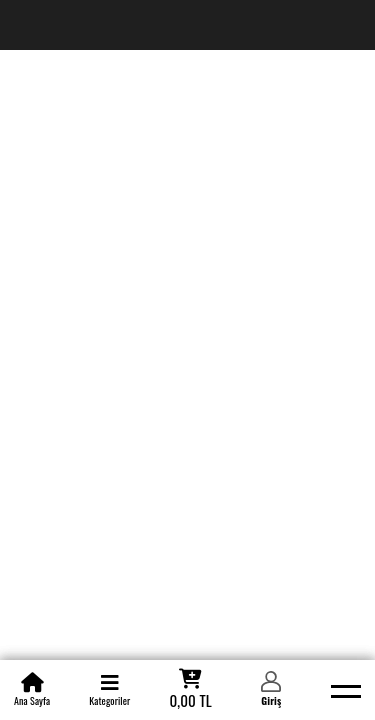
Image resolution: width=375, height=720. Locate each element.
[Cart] (190, 690)
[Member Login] (271, 690)
